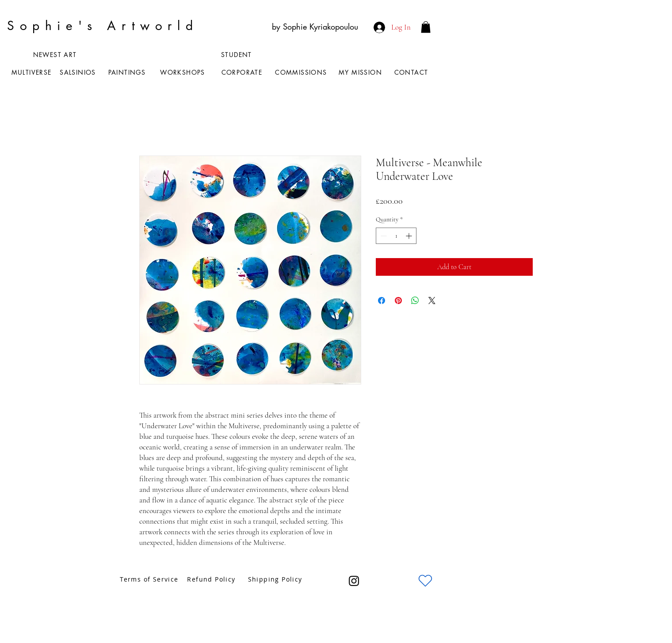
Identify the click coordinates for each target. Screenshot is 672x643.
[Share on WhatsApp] (415, 301)
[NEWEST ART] (56, 54)
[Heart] (425, 581)
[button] (426, 27)
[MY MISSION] (361, 72)
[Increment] (410, 236)
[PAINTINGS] (128, 72)
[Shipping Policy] (276, 579)
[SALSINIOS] (79, 72)
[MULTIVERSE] (32, 72)
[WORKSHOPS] (183, 72)
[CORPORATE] (243, 72)
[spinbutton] (396, 236)
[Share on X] (432, 301)
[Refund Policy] (212, 579)
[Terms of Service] (150, 579)
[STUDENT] (237, 54)
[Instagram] (354, 581)
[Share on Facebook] (382, 301)
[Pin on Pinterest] (398, 301)
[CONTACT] (412, 72)
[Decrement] (383, 236)
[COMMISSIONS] (302, 72)
